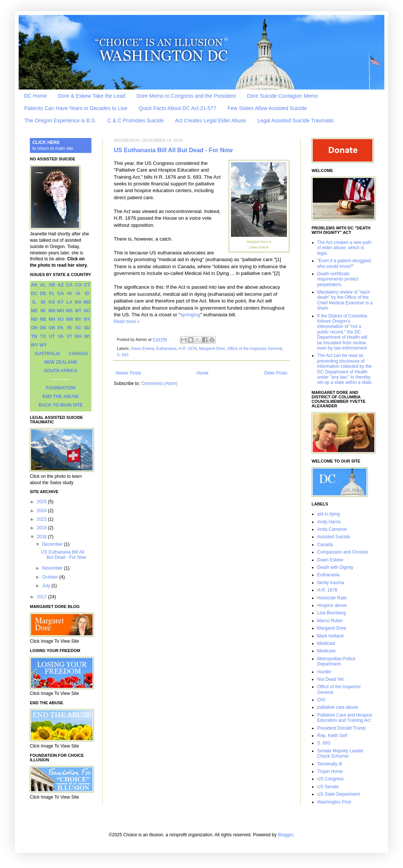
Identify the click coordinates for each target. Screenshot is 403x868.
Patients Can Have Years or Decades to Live (76, 108)
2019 (43, 528)
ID (87, 294)
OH (34, 328)
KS (52, 302)
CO (78, 285)
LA (69, 302)
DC (34, 294)
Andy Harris (329, 522)
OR (52, 328)
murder (324, 672)
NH (52, 319)
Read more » (127, 322)
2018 (43, 537)
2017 (43, 597)
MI (43, 311)
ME (34, 311)
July (47, 586)
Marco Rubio (330, 621)
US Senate (328, 787)
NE (43, 319)
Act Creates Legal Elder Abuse (211, 120)
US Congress (330, 779)
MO (61, 311)
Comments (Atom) (159, 383)
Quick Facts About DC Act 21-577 (177, 108)
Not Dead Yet (330, 679)
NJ (61, 319)
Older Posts (276, 373)
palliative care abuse (338, 707)
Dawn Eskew (143, 348)
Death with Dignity (335, 567)
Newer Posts (128, 373)
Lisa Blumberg (332, 613)
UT (52, 336)
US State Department (338, 794)
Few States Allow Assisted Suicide (267, 108)
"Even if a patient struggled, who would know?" (344, 263)
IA (78, 294)
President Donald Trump (341, 728)
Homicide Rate (332, 598)
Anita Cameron (332, 529)
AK (34, 285)
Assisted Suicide (334, 537)
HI (69, 294)
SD (87, 328)
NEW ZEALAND (61, 362)
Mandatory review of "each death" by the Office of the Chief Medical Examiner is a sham (345, 300)
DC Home (35, 96)
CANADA (78, 354)
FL (52, 294)
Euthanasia (166, 348)
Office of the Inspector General (255, 348)
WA (78, 336)
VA (61, 336)
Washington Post (334, 802)
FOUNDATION (61, 388)
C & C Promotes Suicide (136, 120)
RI (69, 328)
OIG (321, 700)
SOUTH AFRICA (60, 371)
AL (43, 285)
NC (87, 311)
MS (69, 311)
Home (203, 373)
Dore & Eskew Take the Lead (91, 96)
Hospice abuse (332, 605)
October (51, 577)
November (53, 568)
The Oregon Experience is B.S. (60, 120)
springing (190, 315)
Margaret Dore (212, 348)
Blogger (286, 835)
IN (43, 302)
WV (34, 345)
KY (61, 302)
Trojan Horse (330, 771)
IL (34, 302)
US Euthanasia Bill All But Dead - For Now (173, 150)
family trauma (331, 583)
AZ (60, 285)
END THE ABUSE (61, 397)
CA (69, 285)
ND (34, 319)
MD (87, 302)
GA (60, 294)
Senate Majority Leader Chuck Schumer (340, 753)
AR (52, 285)
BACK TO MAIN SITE (60, 405)
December (53, 544)
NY (87, 319)
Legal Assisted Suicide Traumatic (296, 120)
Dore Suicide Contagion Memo (283, 96)
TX (43, 336)
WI (87, 336)
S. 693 (123, 355)
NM (70, 319)
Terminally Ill (329, 764)
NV (78, 319)
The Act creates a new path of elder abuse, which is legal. (344, 248)
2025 (43, 502)
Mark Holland (330, 636)
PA (61, 328)
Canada (325, 545)
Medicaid (326, 643)
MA (78, 302)
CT (87, 285)
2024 (43, 511)
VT (69, 336)
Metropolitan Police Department (336, 661)
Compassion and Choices (343, 552)
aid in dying (329, 514)
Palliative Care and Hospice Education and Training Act (345, 718)
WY (43, 345)
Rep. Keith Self (332, 736)
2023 (43, 519)
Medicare (326, 651)
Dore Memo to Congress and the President (186, 96)
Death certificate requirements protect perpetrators (338, 279)
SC (78, 328)
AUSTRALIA (47, 354)
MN (52, 311)
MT (78, 311)
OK (43, 328)
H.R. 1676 (188, 348)
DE (43, 294)
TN (34, 336)
